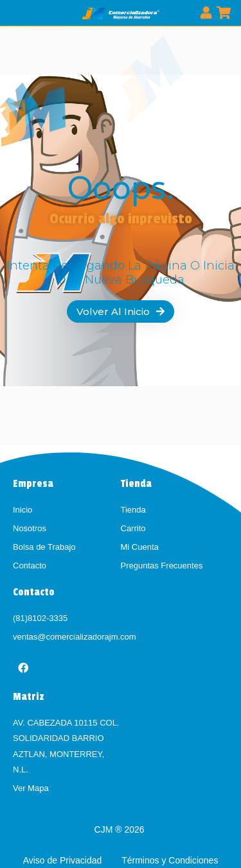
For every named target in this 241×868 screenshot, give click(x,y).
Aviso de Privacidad (64, 860)
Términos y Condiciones (170, 860)
